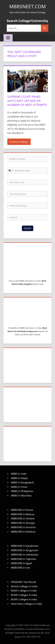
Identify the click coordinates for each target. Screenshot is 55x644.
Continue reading (18, 142)
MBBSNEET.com (27, 6)
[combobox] (11, 171)
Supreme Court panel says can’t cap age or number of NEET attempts (27, 101)
